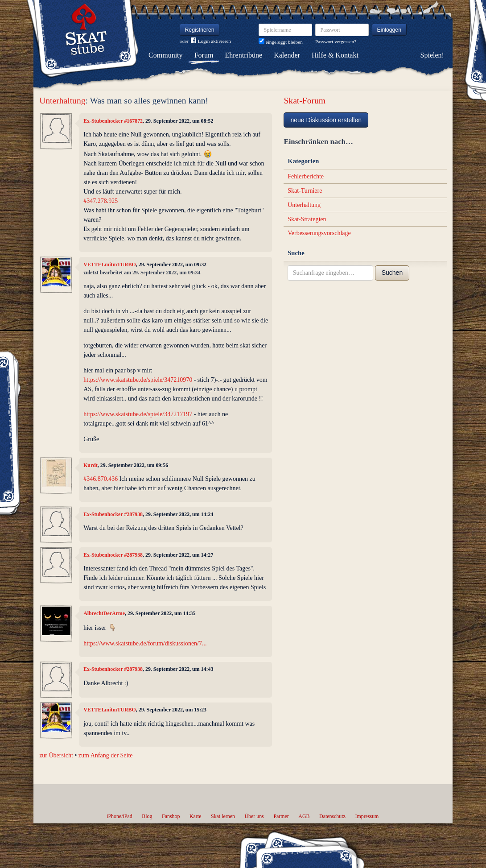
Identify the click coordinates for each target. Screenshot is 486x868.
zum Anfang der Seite (106, 755)
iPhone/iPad (119, 816)
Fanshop (171, 816)
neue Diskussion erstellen (326, 120)
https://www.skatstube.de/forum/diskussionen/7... (145, 643)
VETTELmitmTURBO (110, 265)
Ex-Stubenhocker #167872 (113, 121)
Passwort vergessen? (336, 41)
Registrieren (200, 30)
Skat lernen (223, 816)
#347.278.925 (101, 201)
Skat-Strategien (307, 219)
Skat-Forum (305, 101)
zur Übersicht (56, 755)
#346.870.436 (101, 479)
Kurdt (91, 465)
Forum (204, 55)
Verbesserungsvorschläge (319, 233)
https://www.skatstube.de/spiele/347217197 (138, 414)
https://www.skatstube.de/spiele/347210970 (138, 380)
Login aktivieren (211, 41)
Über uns (254, 816)
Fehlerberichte (306, 176)
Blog (147, 816)
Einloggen (389, 30)
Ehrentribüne (244, 55)
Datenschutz (332, 816)
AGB (304, 816)
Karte (195, 816)
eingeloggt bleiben (281, 42)
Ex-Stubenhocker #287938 (113, 514)
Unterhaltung (62, 101)
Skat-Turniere (305, 191)
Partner (281, 816)
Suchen (392, 273)
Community (165, 55)
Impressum (367, 816)
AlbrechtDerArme (104, 613)
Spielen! (432, 55)
